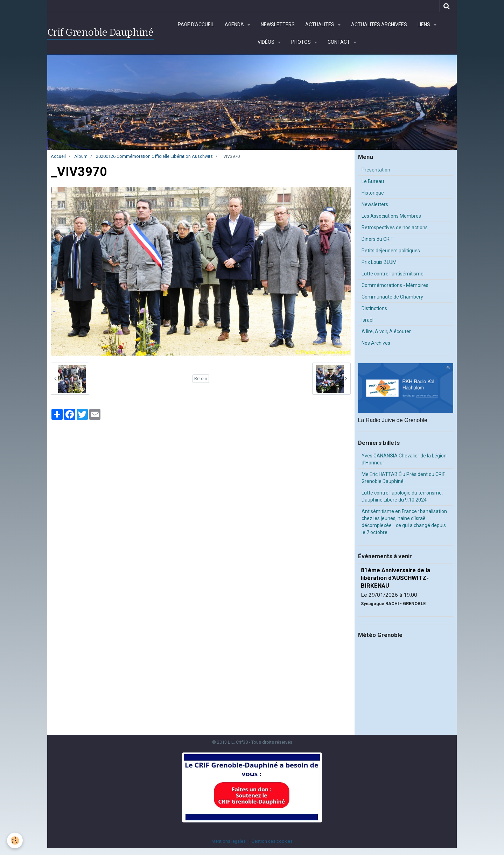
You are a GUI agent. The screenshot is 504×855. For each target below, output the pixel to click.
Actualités (320, 24)
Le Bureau (373, 181)
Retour (201, 379)
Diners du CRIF (377, 239)
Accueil (58, 156)
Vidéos (267, 42)
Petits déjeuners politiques (391, 251)
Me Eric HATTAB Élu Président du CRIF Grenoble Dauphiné (403, 478)
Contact (339, 42)
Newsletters (278, 24)
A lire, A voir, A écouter (386, 331)
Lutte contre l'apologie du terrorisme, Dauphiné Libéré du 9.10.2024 (402, 496)
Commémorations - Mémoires (395, 285)
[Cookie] (15, 840)
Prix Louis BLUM (379, 262)
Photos (302, 42)
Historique (373, 193)
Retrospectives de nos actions (395, 227)
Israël (367, 320)
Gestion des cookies (272, 841)
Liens (424, 24)
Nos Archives (376, 343)
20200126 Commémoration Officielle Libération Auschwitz (154, 156)
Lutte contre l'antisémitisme (393, 274)
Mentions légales (229, 841)
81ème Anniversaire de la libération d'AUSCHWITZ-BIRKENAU (395, 578)
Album (81, 156)
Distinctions (374, 308)
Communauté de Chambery (392, 297)
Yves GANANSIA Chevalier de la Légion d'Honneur (404, 459)
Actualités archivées (379, 24)
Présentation (376, 170)
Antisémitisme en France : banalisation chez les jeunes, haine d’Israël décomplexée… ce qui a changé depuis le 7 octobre (404, 522)
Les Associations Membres (391, 216)
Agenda (235, 24)
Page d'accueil (196, 24)
